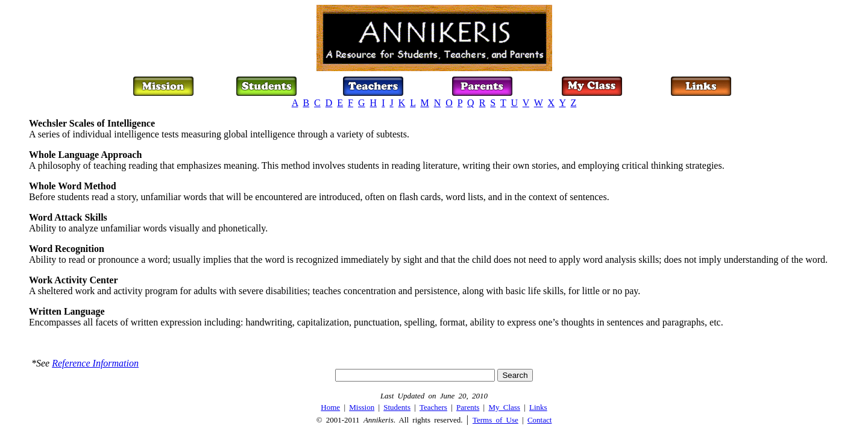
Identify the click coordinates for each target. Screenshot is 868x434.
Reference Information (95, 363)
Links (538, 407)
